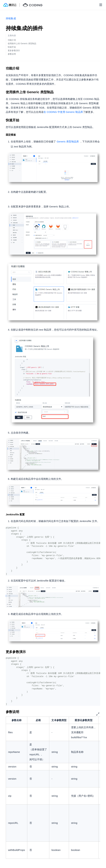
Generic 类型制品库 (68, 142)
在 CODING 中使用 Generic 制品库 (63, 112)
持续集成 (11, 18)
